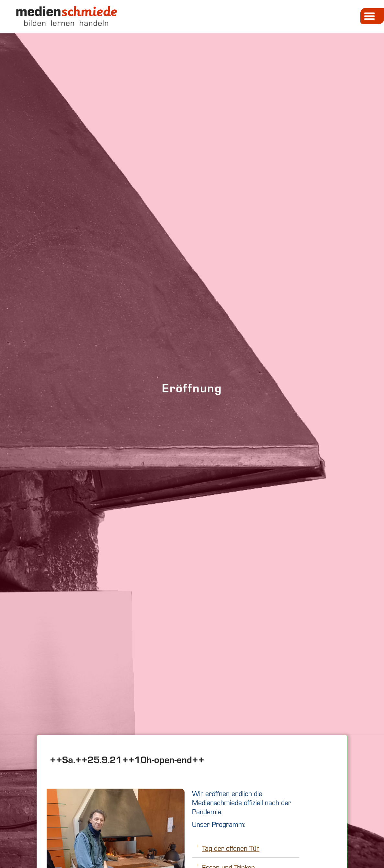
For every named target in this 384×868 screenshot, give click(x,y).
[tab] (246, 848)
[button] (372, 16)
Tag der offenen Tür (231, 848)
